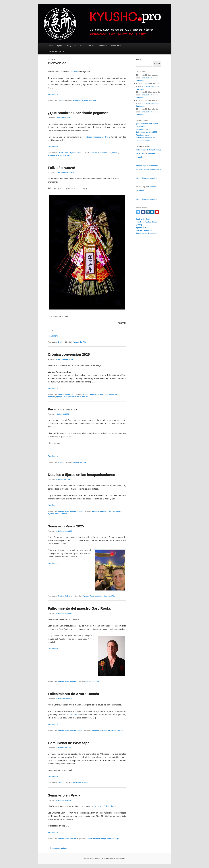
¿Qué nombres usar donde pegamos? (79, 113)
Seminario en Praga (64, 795)
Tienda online (116, 46)
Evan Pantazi (110, 394)
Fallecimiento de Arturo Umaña (73, 694)
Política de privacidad (57, 51)
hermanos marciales (100, 731)
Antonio (86, 394)
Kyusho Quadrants (144, 230)
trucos (57, 514)
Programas (72, 46)
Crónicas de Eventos (66, 394)
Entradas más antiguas (58, 848)
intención (119, 511)
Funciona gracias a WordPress (114, 859)
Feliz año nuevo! (61, 168)
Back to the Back (143, 219)
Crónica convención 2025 (69, 354)
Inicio (51, 46)
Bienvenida (57, 63)
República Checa (108, 806)
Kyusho (60, 46)
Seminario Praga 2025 (66, 526)
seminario (72, 397)
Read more (53, 94)
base (109, 153)
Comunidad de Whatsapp (69, 743)
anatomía (95, 153)
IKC (117, 394)
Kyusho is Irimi (142, 228)
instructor (52, 155)
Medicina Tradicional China (97, 137)
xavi (138, 178)
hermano (73, 715)
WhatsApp (77, 783)
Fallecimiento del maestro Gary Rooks (79, 608)
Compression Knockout (146, 233)
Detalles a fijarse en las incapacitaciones (81, 475)
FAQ (82, 46)
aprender (103, 153)
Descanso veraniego (150, 178)
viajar (79, 397)
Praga (65, 397)
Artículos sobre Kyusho (67, 153)
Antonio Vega (141, 166)
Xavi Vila (91, 46)
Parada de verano (62, 409)
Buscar (139, 60)
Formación (103, 46)
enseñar (115, 153)
